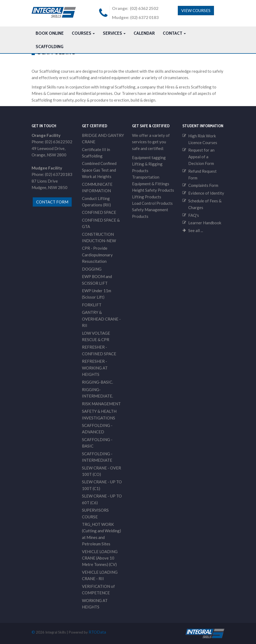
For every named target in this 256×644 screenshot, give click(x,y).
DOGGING (92, 269)
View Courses (196, 10)
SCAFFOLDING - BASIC (97, 443)
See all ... (196, 230)
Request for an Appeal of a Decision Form (201, 157)
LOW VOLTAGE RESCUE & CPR (96, 336)
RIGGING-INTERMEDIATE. (97, 393)
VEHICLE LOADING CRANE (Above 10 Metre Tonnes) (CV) (100, 558)
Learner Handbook (205, 223)
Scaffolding (50, 47)
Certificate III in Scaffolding (96, 153)
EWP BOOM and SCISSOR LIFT (97, 280)
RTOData (97, 632)
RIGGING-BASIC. (97, 382)
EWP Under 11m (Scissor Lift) (97, 294)
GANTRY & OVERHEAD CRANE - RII (101, 319)
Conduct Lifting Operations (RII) (96, 202)
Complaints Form (203, 185)
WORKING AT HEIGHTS (95, 604)
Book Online (50, 33)
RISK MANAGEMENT (101, 404)
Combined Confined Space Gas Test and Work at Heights (99, 170)
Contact (174, 33)
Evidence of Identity (206, 193)
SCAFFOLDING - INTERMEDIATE (97, 457)
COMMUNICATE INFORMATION (97, 187)
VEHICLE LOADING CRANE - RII (100, 575)
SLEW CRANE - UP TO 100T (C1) (102, 485)
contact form (52, 202)
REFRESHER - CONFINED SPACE (99, 350)
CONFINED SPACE (99, 212)
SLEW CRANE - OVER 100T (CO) (101, 471)
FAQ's (194, 215)
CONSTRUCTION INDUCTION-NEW (99, 237)
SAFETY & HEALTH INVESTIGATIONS (99, 414)
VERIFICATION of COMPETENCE (98, 589)
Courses (83, 33)
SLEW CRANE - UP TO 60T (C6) (102, 499)
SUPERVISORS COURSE (95, 513)
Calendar (144, 33)
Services (114, 33)
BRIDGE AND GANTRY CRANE (103, 138)
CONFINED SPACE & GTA (101, 223)
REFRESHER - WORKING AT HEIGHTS (95, 368)
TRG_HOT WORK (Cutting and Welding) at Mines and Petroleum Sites (101, 534)
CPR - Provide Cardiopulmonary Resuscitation (97, 255)
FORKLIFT (92, 305)
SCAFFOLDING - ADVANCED (97, 429)
